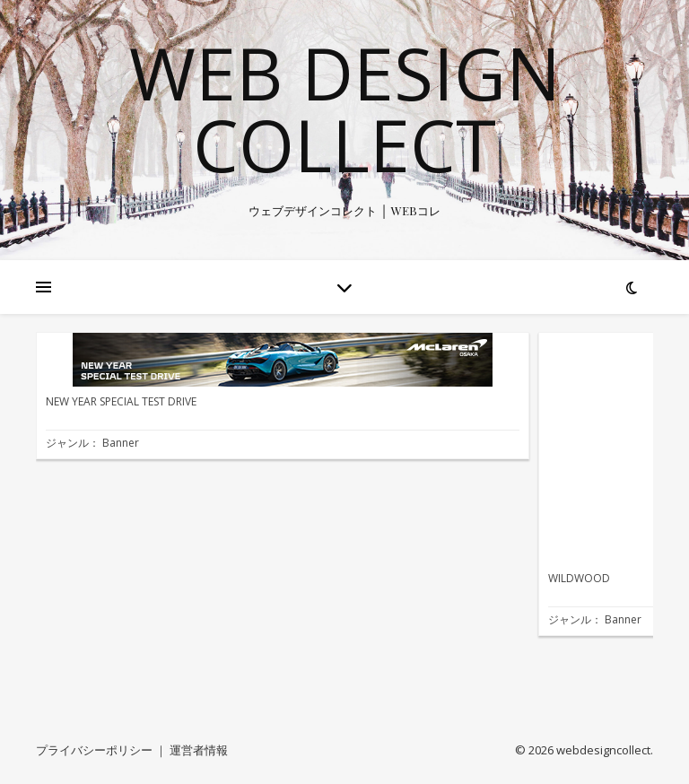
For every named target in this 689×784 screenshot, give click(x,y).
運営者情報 (199, 750)
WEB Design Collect (345, 109)
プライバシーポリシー (94, 750)
